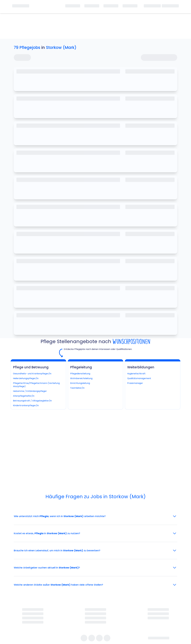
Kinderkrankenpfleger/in (26, 405)
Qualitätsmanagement (139, 378)
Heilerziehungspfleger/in (26, 378)
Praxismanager (135, 383)
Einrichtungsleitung (80, 383)
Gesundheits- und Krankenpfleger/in (32, 374)
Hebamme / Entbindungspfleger (30, 391)
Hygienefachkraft (136, 374)
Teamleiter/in (77, 388)
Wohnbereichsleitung (81, 378)
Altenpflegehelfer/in (24, 396)
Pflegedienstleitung (80, 374)
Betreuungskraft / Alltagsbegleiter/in (32, 401)
